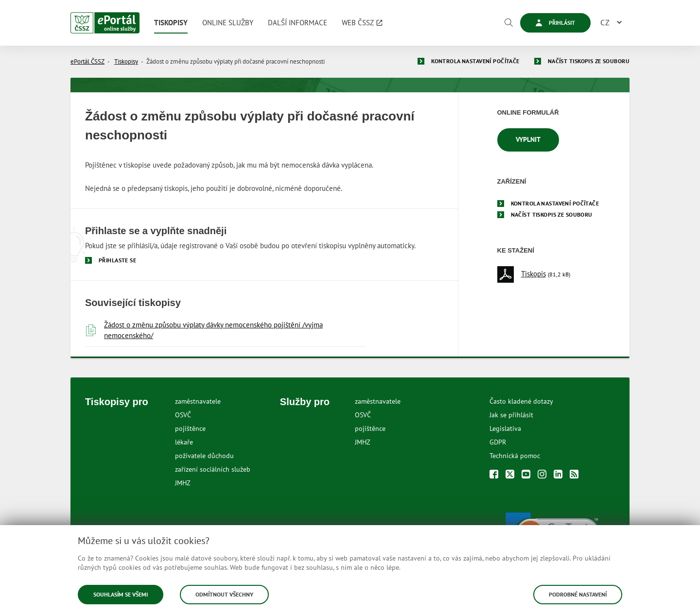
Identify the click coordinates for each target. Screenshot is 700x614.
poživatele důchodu (204, 456)
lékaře (184, 442)
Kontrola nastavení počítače (475, 61)
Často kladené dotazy (521, 401)
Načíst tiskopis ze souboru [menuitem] (552, 214)
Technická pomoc (515, 456)
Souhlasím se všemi (121, 594)
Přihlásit (555, 23)
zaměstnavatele (198, 401)
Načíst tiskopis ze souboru (589, 61)
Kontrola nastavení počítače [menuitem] (555, 203)
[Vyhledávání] (508, 23)
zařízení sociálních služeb (213, 469)
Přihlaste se (117, 260)
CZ (605, 22)
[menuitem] (171, 23)
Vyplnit (528, 139)
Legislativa (505, 428)
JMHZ (183, 483)
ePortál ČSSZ (87, 61)
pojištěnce (190, 428)
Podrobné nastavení (578, 594)
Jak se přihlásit (511, 415)
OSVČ (183, 415)
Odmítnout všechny (224, 594)
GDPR (498, 442)
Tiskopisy (126, 61)
